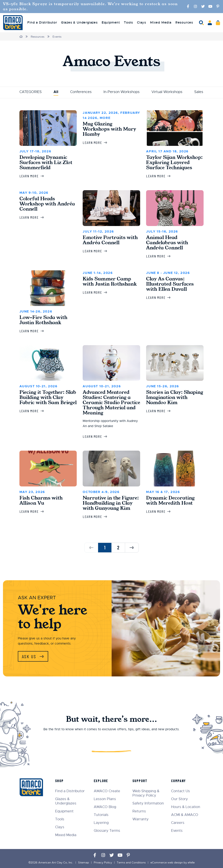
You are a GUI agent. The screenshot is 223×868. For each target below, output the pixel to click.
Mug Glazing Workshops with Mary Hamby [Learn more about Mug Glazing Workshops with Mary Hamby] (109, 129)
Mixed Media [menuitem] (161, 23)
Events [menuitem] (177, 831)
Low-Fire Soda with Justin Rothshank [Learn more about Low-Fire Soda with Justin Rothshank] (43, 320)
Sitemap (84, 862)
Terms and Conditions (131, 862)
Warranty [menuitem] (141, 819)
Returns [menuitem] (139, 811)
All (56, 92)
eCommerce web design (167, 862)
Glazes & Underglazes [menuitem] (79, 23)
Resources (38, 37)
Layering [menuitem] (101, 823)
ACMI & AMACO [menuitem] (185, 815)
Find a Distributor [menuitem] (42, 23)
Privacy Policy (103, 862)
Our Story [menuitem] (179, 799)
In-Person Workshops (122, 92)
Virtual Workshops (167, 92)
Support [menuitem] (140, 781)
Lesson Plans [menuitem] (105, 799)
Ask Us (30, 656)
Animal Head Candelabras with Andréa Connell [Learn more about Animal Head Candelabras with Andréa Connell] (167, 243)
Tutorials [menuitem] (101, 815)
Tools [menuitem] (128, 23)
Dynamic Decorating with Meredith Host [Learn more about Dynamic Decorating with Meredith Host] (170, 500)
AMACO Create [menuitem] (107, 791)
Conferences (81, 92)
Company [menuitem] (179, 781)
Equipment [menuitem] (111, 23)
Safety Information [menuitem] (148, 803)
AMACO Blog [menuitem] (105, 807)
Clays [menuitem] (142, 23)
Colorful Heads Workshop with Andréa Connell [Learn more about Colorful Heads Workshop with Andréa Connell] (47, 204)
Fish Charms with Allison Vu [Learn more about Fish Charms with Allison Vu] (41, 500)
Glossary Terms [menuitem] (107, 831)
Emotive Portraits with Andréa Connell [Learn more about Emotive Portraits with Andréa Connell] (110, 240)
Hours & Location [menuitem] (186, 807)
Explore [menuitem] (101, 781)
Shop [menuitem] (59, 781)
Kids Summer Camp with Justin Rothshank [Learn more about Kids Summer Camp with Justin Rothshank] (110, 281)
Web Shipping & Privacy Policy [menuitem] (146, 793)
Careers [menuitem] (178, 823)
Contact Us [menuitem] (180, 791)
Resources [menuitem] (184, 23)
